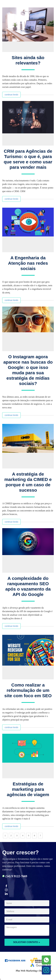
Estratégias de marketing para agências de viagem (28, 789)
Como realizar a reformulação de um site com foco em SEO (28, 690)
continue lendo (11, 95)
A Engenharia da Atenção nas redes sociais (28, 263)
